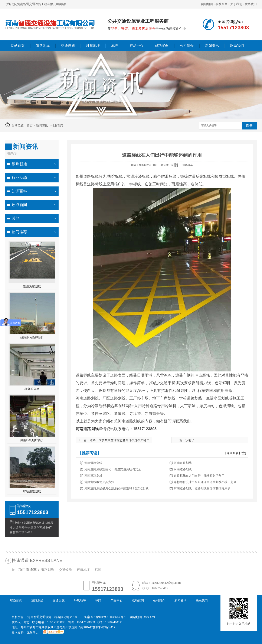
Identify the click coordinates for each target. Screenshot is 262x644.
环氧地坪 (93, 46)
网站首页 (18, 46)
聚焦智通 (19, 164)
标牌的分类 (32, 389)
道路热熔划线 (32, 286)
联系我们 (251, 4)
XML (153, 617)
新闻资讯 (212, 46)
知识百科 (19, 191)
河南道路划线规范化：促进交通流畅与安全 (113, 469)
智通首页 (16, 600)
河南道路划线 (93, 463)
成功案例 (162, 46)
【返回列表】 (233, 453)
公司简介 (187, 46)
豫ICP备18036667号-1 (111, 617)
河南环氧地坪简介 (32, 440)
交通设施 (68, 46)
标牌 (115, 46)
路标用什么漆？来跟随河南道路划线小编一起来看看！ (208, 482)
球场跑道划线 (32, 491)
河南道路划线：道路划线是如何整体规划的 (202, 488)
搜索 (249, 126)
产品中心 (137, 46)
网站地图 (207, 4)
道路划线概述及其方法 (99, 482)
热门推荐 (19, 232)
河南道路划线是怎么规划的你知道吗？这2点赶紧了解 (118, 488)
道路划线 (43, 46)
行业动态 (57, 125)
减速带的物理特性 (32, 338)
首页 (30, 125)
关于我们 (236, 4)
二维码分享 (186, 165)
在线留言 (222, 4)
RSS (146, 617)
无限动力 (33, 633)
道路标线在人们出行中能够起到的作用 (199, 476)
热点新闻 (19, 205)
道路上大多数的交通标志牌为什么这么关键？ (119, 440)
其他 (16, 218)
